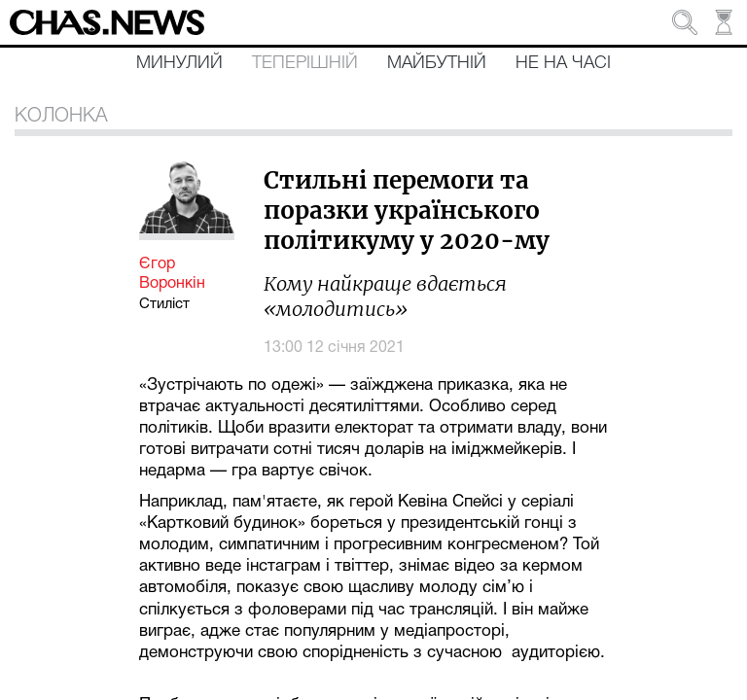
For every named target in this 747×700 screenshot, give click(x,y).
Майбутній (437, 63)
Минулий (179, 63)
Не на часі (563, 63)
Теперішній (305, 63)
